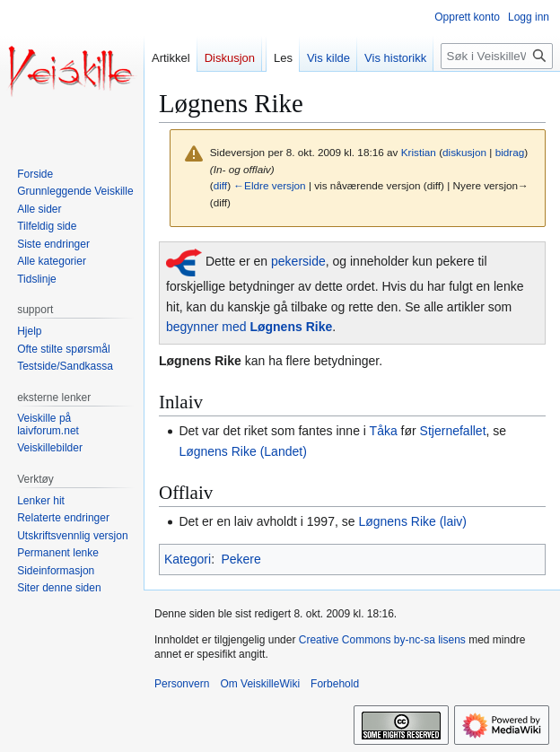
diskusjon (464, 152)
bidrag (510, 152)
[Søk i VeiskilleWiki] (497, 56)
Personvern (182, 684)
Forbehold (335, 684)
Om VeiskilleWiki (260, 684)
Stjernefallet (453, 431)
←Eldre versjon (269, 185)
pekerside (298, 262)
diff (220, 185)
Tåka (384, 431)
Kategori (188, 559)
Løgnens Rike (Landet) (242, 451)
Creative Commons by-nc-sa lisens (382, 640)
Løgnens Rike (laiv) (412, 521)
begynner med (249, 327)
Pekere (241, 559)
